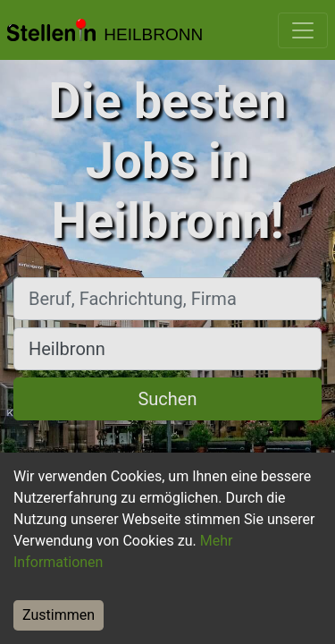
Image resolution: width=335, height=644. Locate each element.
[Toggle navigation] (303, 30)
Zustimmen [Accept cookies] (59, 615)
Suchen (167, 399)
